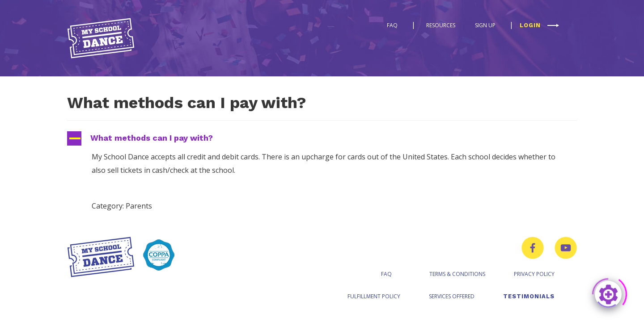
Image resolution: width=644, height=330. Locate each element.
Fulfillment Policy (374, 296)
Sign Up (485, 25)
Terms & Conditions (457, 274)
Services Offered (452, 296)
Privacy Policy (534, 274)
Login (530, 25)
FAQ (392, 25)
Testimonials (529, 296)
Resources (441, 25)
